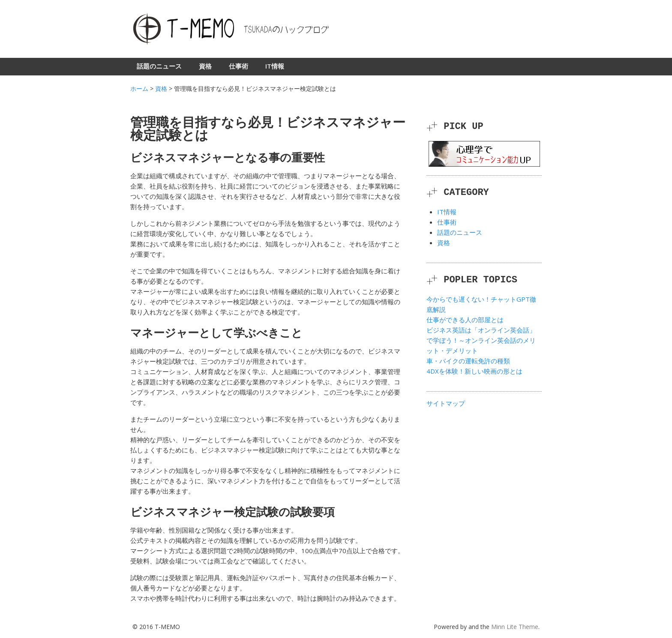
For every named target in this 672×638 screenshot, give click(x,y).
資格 (205, 66)
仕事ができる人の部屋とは (465, 320)
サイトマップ (446, 403)
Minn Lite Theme (515, 627)
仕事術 (238, 66)
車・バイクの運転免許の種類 (468, 361)
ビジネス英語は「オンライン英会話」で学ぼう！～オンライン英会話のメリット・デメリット (481, 340)
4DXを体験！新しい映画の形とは (474, 371)
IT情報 (275, 66)
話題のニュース (159, 66)
